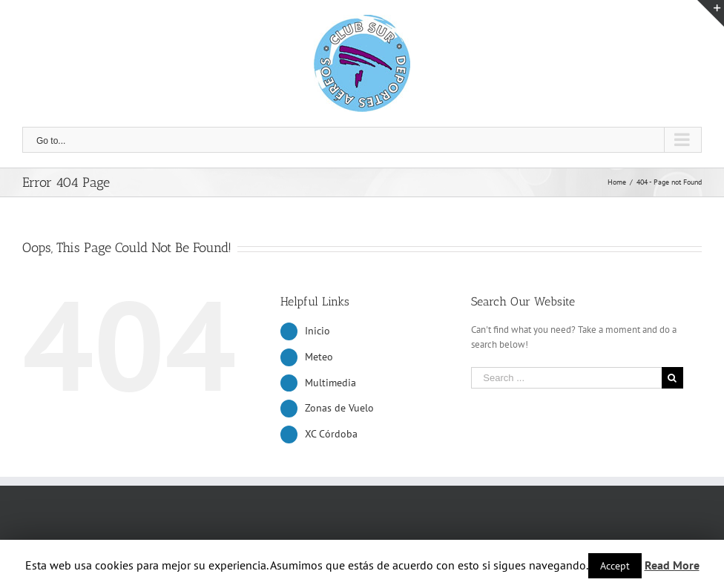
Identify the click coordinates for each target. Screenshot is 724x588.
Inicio (317, 331)
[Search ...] (566, 378)
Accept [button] (615, 566)
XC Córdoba (331, 434)
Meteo (319, 357)
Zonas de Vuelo (339, 408)
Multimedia (330, 383)
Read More (672, 565)
